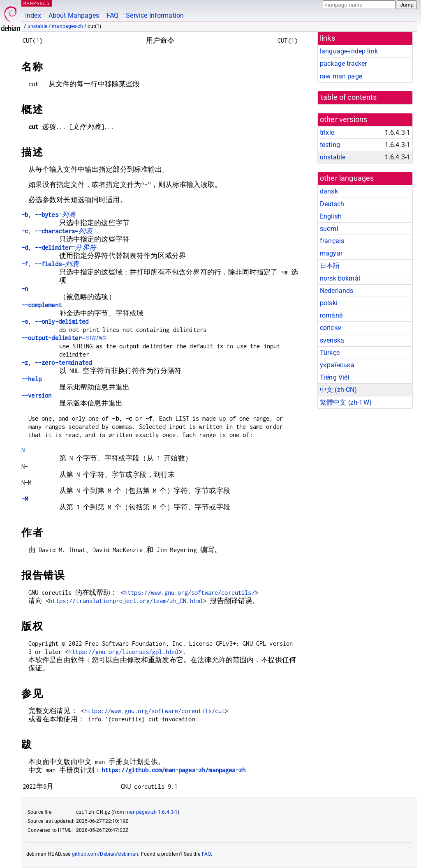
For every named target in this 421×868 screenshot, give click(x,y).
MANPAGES (37, 3)
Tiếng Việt (335, 377)
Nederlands (337, 291)
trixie (327, 132)
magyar (331, 253)
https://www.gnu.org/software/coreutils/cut (155, 711)
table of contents (349, 97)
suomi (329, 229)
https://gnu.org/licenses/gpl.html (124, 652)
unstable (37, 26)
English (331, 216)
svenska (332, 340)
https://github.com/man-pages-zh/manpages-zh (173, 770)
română (331, 315)
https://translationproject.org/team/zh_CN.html (126, 601)
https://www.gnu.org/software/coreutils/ (190, 593)
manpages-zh (67, 26)
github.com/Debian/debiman (105, 854)
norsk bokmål (340, 278)
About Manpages (74, 15)
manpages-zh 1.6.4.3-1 (152, 812)
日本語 (330, 266)
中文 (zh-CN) (339, 390)
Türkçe (330, 353)
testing (330, 145)
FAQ (112, 15)
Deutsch (332, 204)
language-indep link (349, 51)
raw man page (341, 76)
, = (49, 215)
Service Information (155, 15)
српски (331, 328)
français (332, 241)
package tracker (343, 63)
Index (33, 15)
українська (337, 365)
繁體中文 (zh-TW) (346, 402)
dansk (329, 191)
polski (329, 303)
